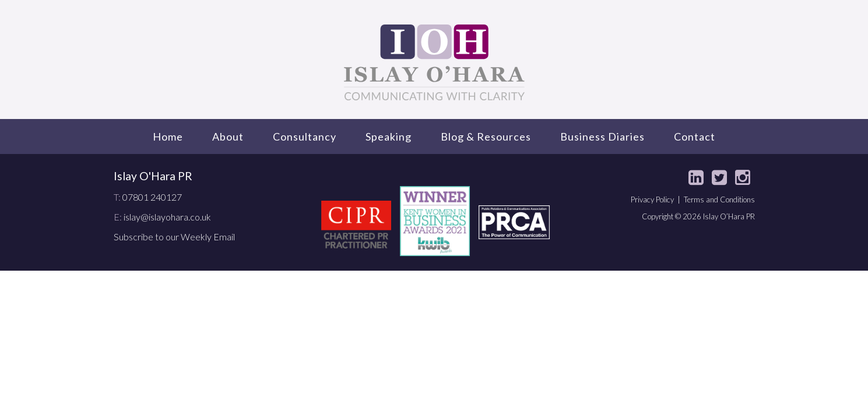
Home (168, 136)
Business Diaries (602, 136)
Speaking (389, 136)
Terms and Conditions (719, 199)
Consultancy (305, 136)
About (228, 136)
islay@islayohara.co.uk (167, 217)
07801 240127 (152, 197)
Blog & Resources (486, 136)
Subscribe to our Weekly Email (174, 237)
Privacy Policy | (657, 199)
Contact (695, 136)
